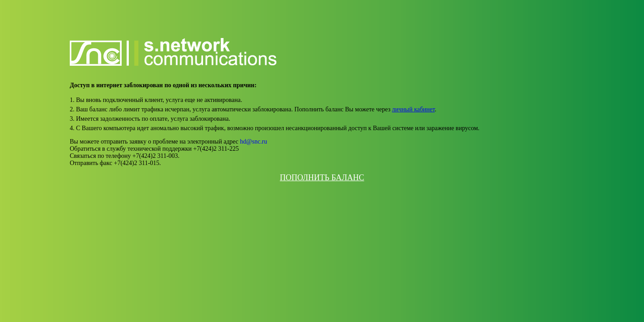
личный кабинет (414, 109)
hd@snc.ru (254, 142)
